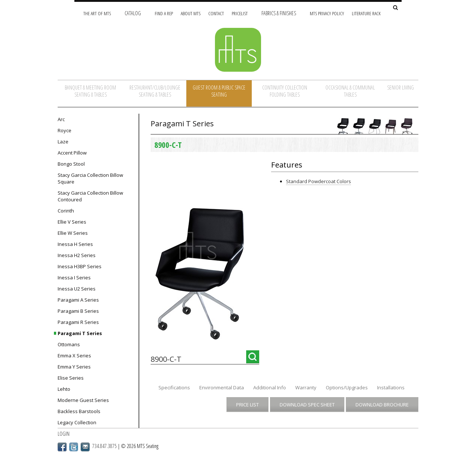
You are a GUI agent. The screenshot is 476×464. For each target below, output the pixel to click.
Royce (65, 130)
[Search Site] (395, 8)
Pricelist (240, 13)
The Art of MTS (97, 13)
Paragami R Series (78, 322)
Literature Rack (366, 13)
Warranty (306, 387)
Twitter (74, 447)
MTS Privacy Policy (327, 13)
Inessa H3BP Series (80, 266)
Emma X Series (74, 356)
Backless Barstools (79, 411)
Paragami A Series (78, 300)
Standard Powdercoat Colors (319, 181)
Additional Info (270, 387)
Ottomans (69, 344)
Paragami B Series (78, 311)
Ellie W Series (73, 233)
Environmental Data (222, 387)
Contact (216, 13)
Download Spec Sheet (307, 405)
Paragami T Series (80, 333)
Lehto (64, 389)
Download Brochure (382, 405)
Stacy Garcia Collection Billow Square (90, 178)
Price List (247, 405)
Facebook (62, 447)
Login (64, 434)
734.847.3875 (104, 446)
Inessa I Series (74, 278)
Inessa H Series (75, 244)
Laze (63, 142)
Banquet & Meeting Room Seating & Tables (90, 91)
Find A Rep (164, 13)
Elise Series (71, 378)
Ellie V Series (72, 222)
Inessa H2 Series (77, 255)
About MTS (191, 13)
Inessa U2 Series (77, 289)
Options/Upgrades (347, 387)
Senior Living (401, 87)
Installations (391, 387)
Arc (61, 119)
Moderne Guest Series (83, 400)
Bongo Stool (71, 164)
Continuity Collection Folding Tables (285, 91)
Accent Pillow (72, 153)
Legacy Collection (77, 422)
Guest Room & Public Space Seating (219, 91)
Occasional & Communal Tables (350, 91)
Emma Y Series (74, 367)
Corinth (66, 211)
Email (85, 447)
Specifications (174, 387)
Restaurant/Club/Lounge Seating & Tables (155, 91)
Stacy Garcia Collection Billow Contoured (90, 196)
